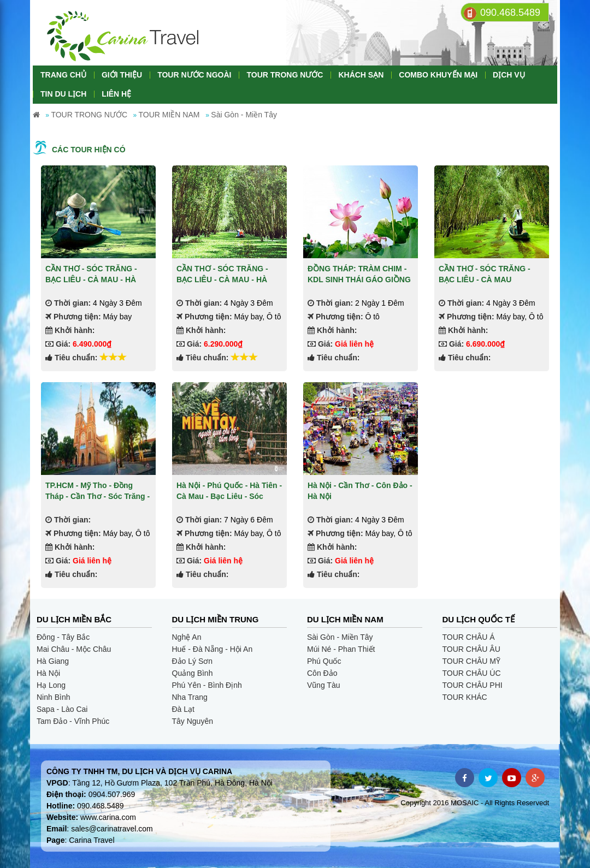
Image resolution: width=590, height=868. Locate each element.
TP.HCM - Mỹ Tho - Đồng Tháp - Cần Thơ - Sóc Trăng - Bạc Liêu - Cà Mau (98, 496)
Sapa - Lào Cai (62, 709)
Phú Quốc (324, 661)
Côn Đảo (322, 673)
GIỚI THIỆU (122, 75)
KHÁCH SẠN (361, 75)
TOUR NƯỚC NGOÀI (194, 75)
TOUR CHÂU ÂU (471, 649)
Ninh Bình (53, 697)
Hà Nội (48, 673)
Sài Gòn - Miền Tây (340, 637)
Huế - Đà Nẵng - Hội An (213, 649)
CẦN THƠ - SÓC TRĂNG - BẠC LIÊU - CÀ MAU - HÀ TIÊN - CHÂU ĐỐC (91, 279)
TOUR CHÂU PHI (473, 685)
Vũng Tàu (323, 685)
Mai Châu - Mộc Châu (74, 649)
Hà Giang (53, 661)
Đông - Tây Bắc (63, 637)
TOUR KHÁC (465, 697)
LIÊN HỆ (116, 94)
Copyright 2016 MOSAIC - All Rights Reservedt (475, 803)
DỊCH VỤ (509, 75)
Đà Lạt (183, 709)
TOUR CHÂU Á (469, 637)
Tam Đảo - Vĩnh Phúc (73, 721)
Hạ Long (51, 685)
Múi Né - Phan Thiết (341, 649)
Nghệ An (187, 637)
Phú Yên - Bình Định (207, 685)
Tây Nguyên (193, 721)
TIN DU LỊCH (63, 94)
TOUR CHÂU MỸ (472, 661)
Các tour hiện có (89, 150)
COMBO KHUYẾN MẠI (438, 75)
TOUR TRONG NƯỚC (285, 75)
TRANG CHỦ (63, 75)
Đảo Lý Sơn (193, 661)
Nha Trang (190, 697)
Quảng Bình (193, 673)
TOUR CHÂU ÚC (472, 673)
